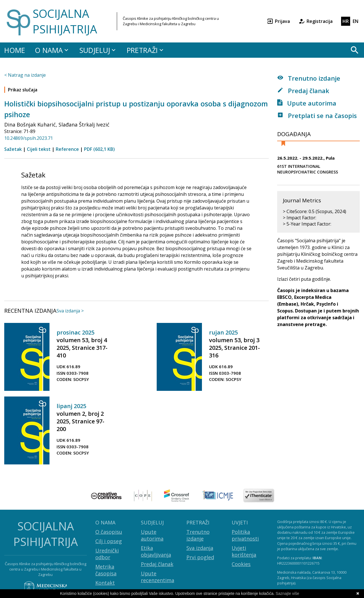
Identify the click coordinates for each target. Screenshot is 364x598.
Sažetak (13, 149)
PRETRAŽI (146, 50)
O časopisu (109, 532)
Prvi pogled (200, 557)
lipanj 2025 (71, 406)
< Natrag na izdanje (25, 75)
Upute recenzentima (158, 577)
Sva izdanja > (70, 311)
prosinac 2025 (76, 332)
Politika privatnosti (245, 535)
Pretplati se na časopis (317, 115)
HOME (15, 50)
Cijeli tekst (39, 149)
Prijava (278, 21)
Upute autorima (307, 103)
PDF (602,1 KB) (99, 149)
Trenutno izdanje (309, 78)
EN (356, 21)
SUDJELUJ (98, 50)
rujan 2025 (223, 332)
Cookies (241, 564)
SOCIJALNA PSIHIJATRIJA (65, 21)
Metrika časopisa (106, 570)
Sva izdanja (200, 548)
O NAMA (52, 50)
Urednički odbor (107, 554)
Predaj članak (303, 91)
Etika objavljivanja (156, 551)
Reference (67, 149)
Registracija (315, 21)
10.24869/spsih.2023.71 (29, 138)
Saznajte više (287, 593)
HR (346, 21)
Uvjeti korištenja (244, 551)
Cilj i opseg (109, 541)
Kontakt (105, 583)
